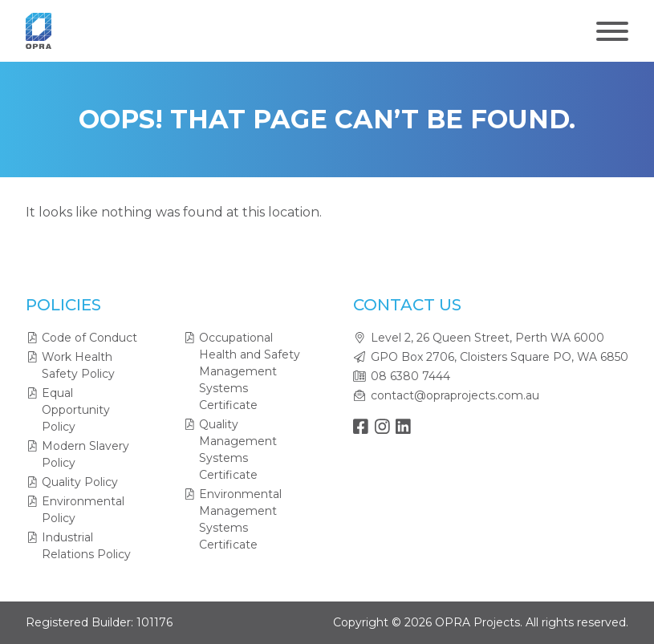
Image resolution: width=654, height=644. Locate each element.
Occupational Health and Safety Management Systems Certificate (250, 371)
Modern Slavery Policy (85, 454)
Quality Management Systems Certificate (238, 450)
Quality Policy (80, 482)
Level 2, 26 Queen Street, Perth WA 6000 (487, 338)
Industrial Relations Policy (86, 546)
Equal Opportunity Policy (76, 410)
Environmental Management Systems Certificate (240, 519)
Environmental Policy (83, 510)
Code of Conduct (89, 338)
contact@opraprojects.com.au (455, 395)
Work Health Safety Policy (78, 365)
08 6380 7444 (410, 376)
